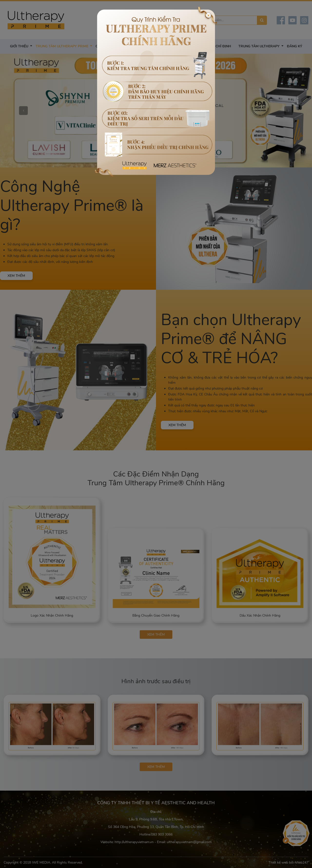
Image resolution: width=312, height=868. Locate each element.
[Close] (208, 15)
